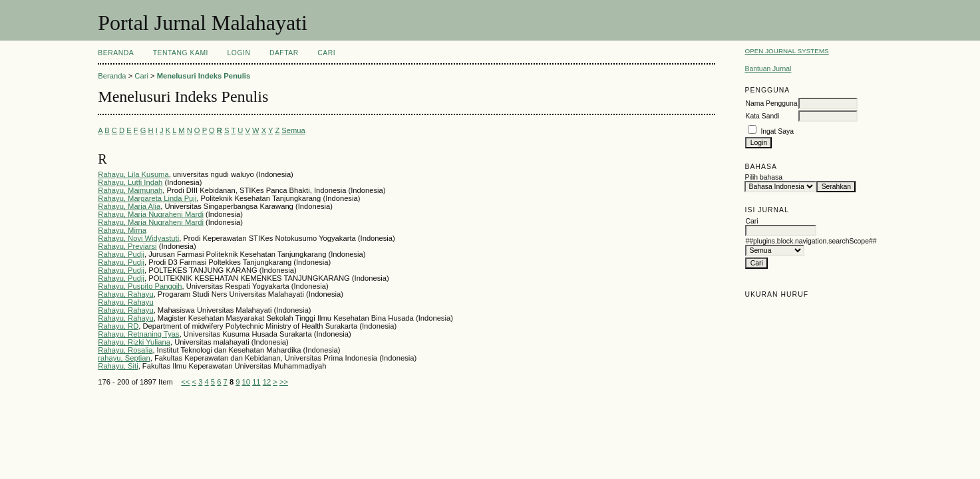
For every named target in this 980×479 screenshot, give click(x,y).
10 (246, 382)
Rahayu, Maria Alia (129, 206)
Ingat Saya (777, 131)
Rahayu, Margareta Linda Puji (147, 198)
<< (185, 382)
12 (267, 382)
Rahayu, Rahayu (125, 294)
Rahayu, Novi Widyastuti (138, 238)
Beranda (116, 53)
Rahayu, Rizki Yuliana (134, 342)
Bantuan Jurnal (768, 69)
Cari (326, 53)
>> (284, 382)
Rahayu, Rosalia (125, 350)
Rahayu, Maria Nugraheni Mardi (151, 214)
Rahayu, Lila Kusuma (133, 174)
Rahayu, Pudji (121, 254)
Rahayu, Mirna (122, 230)
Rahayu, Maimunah (130, 190)
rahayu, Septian (124, 358)
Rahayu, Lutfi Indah (130, 182)
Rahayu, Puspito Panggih (140, 286)
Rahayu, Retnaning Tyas (138, 334)
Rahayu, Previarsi (127, 246)
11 (256, 382)
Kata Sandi (762, 116)
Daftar (284, 53)
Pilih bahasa (763, 177)
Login (239, 53)
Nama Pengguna (771, 103)
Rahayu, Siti (118, 366)
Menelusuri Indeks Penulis (204, 76)
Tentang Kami (181, 53)
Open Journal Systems (786, 51)
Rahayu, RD (118, 326)
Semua (293, 130)
